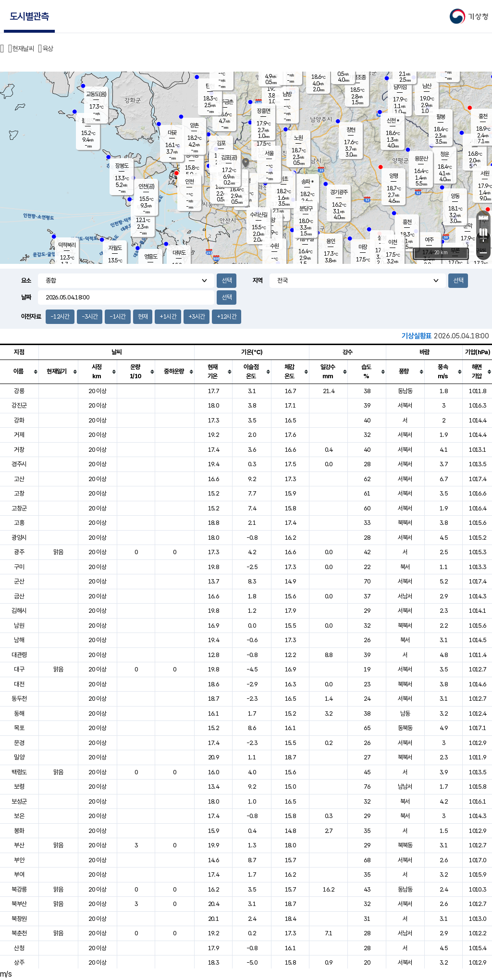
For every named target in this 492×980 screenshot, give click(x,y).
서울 (269, 153)
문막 (467, 226)
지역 (258, 280)
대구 (19, 669)
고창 (19, 493)
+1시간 (168, 316)
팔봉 (441, 117)
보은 (19, 816)
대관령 (19, 655)
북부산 (19, 904)
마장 (363, 247)
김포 (221, 143)
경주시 (19, 464)
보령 (19, 787)
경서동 (192, 155)
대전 (19, 684)
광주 (19, 552)
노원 (298, 138)
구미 (19, 567)
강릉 (19, 391)
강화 (19, 420)
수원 (274, 246)
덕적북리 (67, 245)
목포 (19, 728)
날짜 (26, 297)
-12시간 (60, 316)
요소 (26, 280)
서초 (283, 179)
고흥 (19, 523)
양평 (394, 176)
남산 (427, 86)
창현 (351, 130)
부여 (19, 875)
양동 (455, 196)
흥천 (407, 222)
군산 (19, 581)
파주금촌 (224, 102)
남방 (287, 94)
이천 (393, 242)
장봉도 (122, 166)
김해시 (19, 611)
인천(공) (146, 186)
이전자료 (31, 316)
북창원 (19, 919)
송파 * (307, 182)
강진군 (19, 405)
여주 (429, 240)
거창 (19, 450)
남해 (19, 640)
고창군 (19, 508)
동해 (19, 713)
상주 (19, 962)
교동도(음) (96, 94)
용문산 (421, 159)
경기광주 (339, 192)
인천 (189, 182)
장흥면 (264, 111)
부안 (19, 860)
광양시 (19, 538)
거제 (19, 435)
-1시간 (117, 316)
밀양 (19, 757)
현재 (143, 316)
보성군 (19, 801)
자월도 (115, 248)
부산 (19, 845)
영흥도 (151, 257)
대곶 (172, 133)
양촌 (194, 125)
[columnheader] (19, 372)
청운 (444, 154)
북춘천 (19, 933)
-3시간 (90, 316)
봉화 (19, 831)
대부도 (179, 253)
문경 (19, 743)
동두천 (19, 699)
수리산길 (258, 215)
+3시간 (197, 316)
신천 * (393, 121)
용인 (331, 241)
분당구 (306, 209)
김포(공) (229, 158)
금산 (19, 596)
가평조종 (357, 77)
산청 (19, 948)
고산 (19, 479)
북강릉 (19, 889)
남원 (19, 626)
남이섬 (400, 87)
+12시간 (227, 316)
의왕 (271, 220)
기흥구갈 (305, 239)
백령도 (19, 772)
